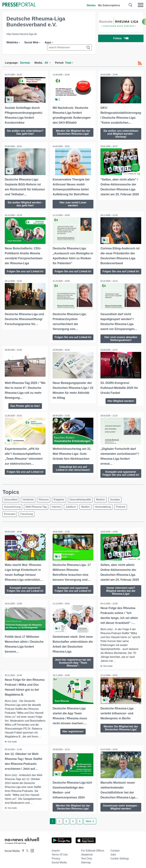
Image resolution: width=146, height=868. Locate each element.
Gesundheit (11, 505)
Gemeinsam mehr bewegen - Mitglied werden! (121, 816)
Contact (115, 859)
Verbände (28, 505)
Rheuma (44, 505)
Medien (85, 512)
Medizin (100, 505)
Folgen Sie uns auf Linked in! (25, 475)
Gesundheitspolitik (80, 505)
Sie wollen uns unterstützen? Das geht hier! (25, 132)
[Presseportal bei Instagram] (31, 859)
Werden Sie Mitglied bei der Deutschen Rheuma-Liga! (73, 132)
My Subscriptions (109, 5)
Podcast (121, 512)
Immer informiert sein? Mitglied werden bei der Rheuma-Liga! (121, 596)
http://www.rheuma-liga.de (22, 34)
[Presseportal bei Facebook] (22, 860)
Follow (121, 39)
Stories (91, 5)
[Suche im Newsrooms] (69, 47)
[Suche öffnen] (131, 5)
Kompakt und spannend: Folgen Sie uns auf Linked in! (121, 477)
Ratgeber (59, 505)
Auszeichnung (12, 512)
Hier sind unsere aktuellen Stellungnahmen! (121, 341)
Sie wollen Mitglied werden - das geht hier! (25, 204)
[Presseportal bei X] (26, 860)
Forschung (27, 519)
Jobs (113, 863)
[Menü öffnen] (141, 5)
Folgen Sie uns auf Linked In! (25, 272)
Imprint (56, 859)
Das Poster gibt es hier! (25, 408)
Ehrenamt (10, 519)
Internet (56, 512)
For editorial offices (93, 859)
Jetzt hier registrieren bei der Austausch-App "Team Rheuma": (73, 667)
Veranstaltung (103, 512)
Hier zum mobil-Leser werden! (73, 204)
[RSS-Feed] (140, 63)
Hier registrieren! (73, 736)
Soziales (115, 505)
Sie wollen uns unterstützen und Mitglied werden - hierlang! (121, 133)
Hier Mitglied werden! (121, 403)
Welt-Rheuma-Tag (36, 512)
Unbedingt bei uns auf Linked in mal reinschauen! (73, 470)
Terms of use (60, 863)
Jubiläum (71, 512)
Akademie (87, 863)
